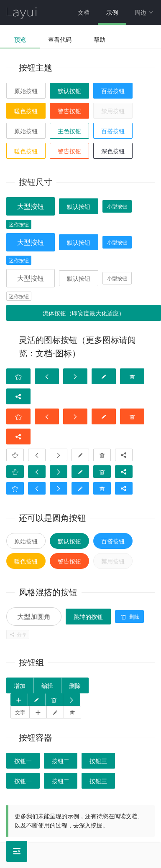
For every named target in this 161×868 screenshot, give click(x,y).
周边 (144, 13)
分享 (18, 635)
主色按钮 (69, 131)
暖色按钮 (26, 111)
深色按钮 (113, 151)
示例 (112, 13)
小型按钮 (117, 207)
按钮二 (61, 761)
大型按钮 (31, 207)
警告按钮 (69, 111)
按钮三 (98, 761)
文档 (84, 13)
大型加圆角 (34, 617)
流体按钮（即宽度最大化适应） (84, 313)
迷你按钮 (19, 225)
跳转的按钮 (88, 617)
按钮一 (23, 761)
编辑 (47, 686)
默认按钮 (69, 91)
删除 (129, 617)
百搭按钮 (113, 91)
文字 (20, 713)
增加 (20, 686)
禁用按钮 (113, 111)
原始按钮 (26, 91)
